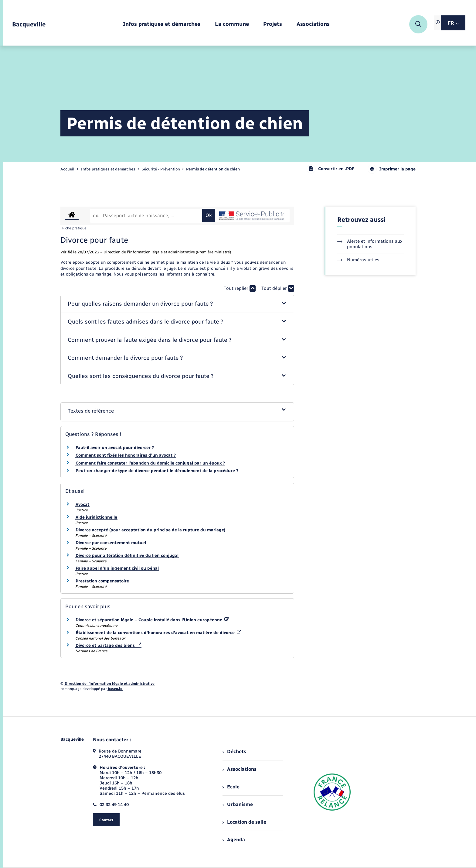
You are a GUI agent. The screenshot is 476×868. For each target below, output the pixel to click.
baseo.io (115, 689)
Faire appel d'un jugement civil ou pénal (117, 568)
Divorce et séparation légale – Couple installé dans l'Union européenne (152, 620)
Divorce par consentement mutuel (111, 543)
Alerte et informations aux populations (370, 244)
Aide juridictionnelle (96, 517)
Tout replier (240, 288)
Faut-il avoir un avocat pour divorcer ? (115, 448)
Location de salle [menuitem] (244, 822)
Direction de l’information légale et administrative (110, 684)
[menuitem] (162, 24)
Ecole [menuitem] (231, 787)
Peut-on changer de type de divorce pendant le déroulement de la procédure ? (157, 471)
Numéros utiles (358, 260)
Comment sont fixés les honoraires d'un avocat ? (126, 455)
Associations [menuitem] (240, 769)
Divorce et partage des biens (108, 645)
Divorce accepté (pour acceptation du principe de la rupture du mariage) (150, 530)
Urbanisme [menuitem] (238, 804)
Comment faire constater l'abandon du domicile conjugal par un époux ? (150, 463)
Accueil (67, 169)
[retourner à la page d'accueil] (29, 24)
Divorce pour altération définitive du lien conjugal (127, 556)
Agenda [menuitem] (234, 840)
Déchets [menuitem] (234, 751)
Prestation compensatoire (103, 581)
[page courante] (213, 169)
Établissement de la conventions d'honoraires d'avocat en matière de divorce (158, 633)
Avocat (82, 504)
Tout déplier (278, 288)
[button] (177, 304)
